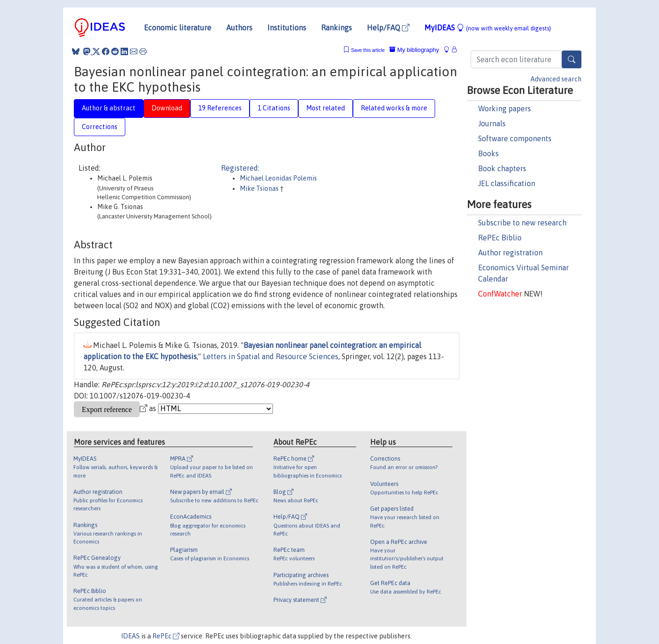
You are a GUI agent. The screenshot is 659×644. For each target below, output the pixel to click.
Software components (515, 138)
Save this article (368, 50)
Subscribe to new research (522, 223)
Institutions (287, 28)
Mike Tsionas (260, 188)
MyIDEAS (488, 28)
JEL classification (507, 183)
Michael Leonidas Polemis (278, 178)
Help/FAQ (388, 28)
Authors (239, 28)
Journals (492, 123)
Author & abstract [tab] (109, 108)
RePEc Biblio (500, 238)
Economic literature (178, 28)
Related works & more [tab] (394, 108)
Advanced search (556, 79)
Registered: (240, 168)
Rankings (337, 28)
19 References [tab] (220, 108)
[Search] (572, 59)
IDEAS (130, 636)
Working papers (505, 109)
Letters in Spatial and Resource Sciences (271, 356)
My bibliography (414, 50)
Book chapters (502, 168)
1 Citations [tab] (274, 108)
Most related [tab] (326, 108)
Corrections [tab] (100, 127)
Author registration (510, 253)
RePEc (166, 636)
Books (488, 153)
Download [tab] (167, 108)
